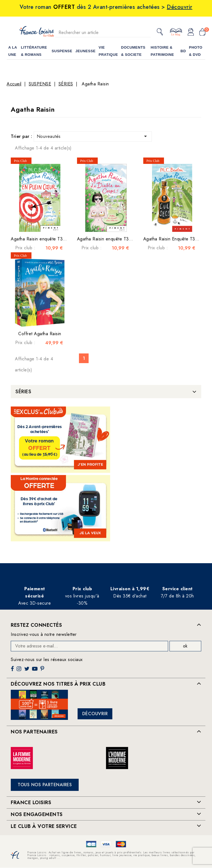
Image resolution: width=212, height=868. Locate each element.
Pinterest (43, 671)
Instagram (20, 671)
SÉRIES (23, 392)
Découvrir (95, 714)
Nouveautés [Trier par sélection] (93, 136)
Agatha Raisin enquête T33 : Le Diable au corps (126, 239)
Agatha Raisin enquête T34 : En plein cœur (54, 239)
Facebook (13, 671)
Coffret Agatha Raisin (40, 334)
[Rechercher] (103, 32)
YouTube (35, 671)
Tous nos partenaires (45, 785)
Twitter (27, 671)
